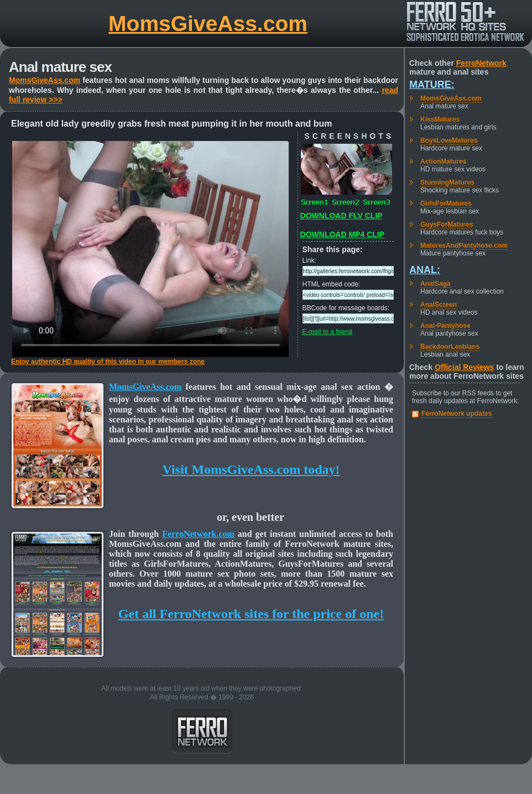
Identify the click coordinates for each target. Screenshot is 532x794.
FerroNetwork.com (198, 534)
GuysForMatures (447, 224)
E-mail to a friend (328, 332)
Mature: (432, 85)
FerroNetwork (481, 63)
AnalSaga (435, 284)
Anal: (425, 270)
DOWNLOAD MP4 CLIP (342, 234)
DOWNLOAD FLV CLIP (341, 216)
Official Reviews (464, 367)
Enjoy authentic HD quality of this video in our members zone (108, 362)
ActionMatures (443, 161)
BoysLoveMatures (449, 140)
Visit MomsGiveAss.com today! (251, 469)
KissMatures (440, 119)
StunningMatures (447, 182)
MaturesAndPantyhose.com (464, 245)
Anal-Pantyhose (445, 326)
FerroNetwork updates (457, 414)
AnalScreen (439, 305)
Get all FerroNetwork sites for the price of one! (251, 614)
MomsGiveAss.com (208, 23)
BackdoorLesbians (450, 347)
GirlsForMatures (446, 203)
